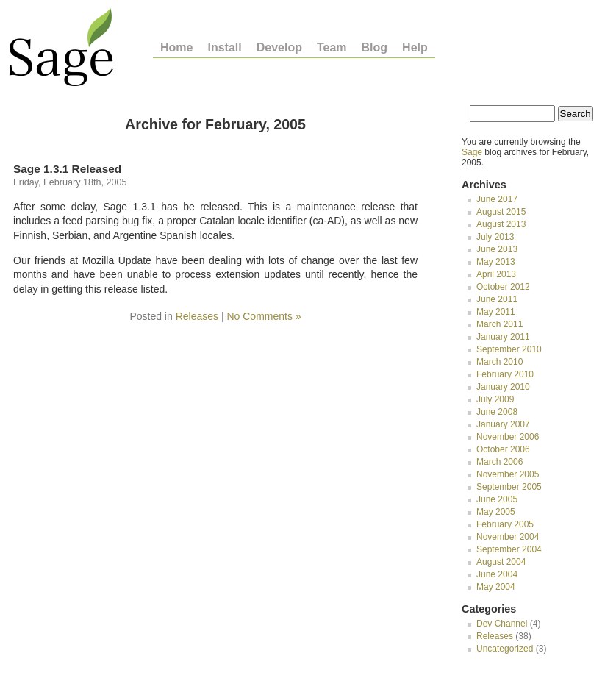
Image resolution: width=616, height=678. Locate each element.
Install (224, 48)
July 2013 (495, 237)
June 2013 (497, 249)
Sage (472, 152)
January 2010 (503, 387)
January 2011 (503, 337)
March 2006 (499, 462)
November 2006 (508, 437)
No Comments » (264, 316)
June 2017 (497, 199)
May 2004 (496, 587)
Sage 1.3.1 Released (67, 169)
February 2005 (505, 524)
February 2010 (505, 374)
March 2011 (499, 324)
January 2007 (503, 424)
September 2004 (509, 549)
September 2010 (509, 349)
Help (415, 48)
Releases (197, 316)
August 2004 (501, 562)
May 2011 (496, 312)
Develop (279, 48)
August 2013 (501, 224)
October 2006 (503, 449)
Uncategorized (505, 649)
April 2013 (496, 274)
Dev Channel (502, 624)
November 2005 (508, 474)
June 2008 (497, 412)
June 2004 (497, 574)
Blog (375, 48)
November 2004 (508, 537)
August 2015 (501, 212)
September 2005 (509, 487)
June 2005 (497, 499)
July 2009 (495, 399)
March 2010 (499, 362)
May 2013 (496, 262)
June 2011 (497, 299)
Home (176, 48)
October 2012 (503, 287)
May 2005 (496, 512)
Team (332, 48)
